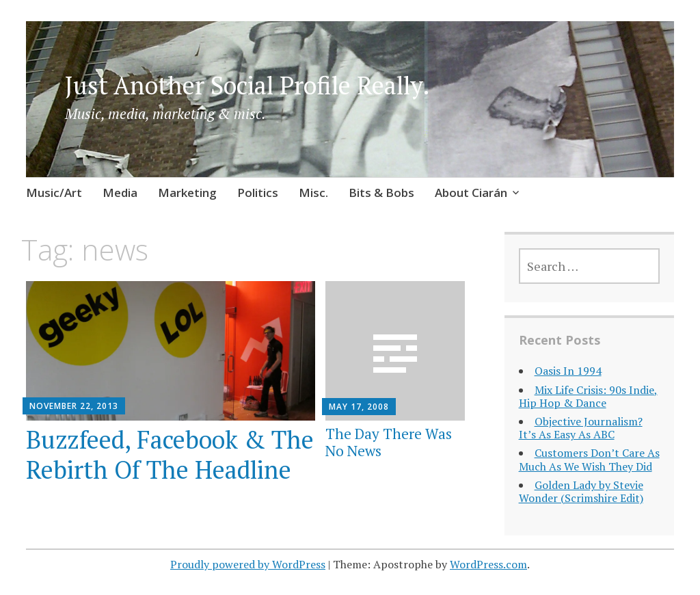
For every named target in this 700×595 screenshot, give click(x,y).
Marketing (187, 193)
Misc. (313, 193)
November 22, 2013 (74, 406)
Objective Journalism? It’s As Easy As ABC (581, 428)
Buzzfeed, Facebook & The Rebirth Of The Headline (170, 454)
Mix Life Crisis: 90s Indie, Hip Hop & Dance (588, 396)
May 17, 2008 (359, 407)
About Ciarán (471, 193)
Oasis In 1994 (568, 371)
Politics (258, 193)
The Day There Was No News (389, 442)
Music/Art (54, 193)
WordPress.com (488, 564)
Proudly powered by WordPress (248, 564)
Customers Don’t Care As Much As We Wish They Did (589, 459)
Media (120, 193)
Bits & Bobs (381, 193)
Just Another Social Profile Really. (247, 85)
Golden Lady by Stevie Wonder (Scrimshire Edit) (581, 491)
